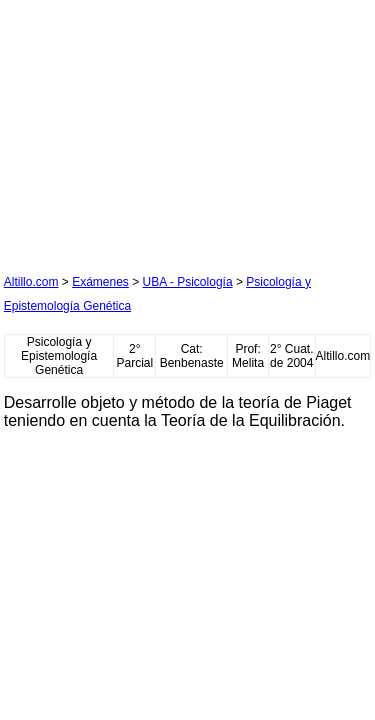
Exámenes (100, 282)
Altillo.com (31, 282)
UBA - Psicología (188, 282)
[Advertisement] (154, 129)
